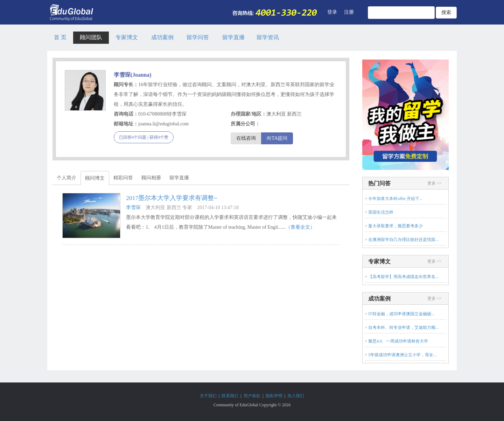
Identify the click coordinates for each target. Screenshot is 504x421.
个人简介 (66, 178)
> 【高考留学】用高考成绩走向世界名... (402, 277)
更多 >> (435, 183)
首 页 (60, 37)
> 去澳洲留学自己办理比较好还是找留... (402, 240)
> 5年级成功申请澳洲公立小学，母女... (401, 355)
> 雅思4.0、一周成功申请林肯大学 (397, 341)
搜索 (446, 12)
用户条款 (252, 396)
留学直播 (233, 37)
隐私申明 (274, 396)
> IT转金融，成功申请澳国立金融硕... (400, 314)
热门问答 (379, 183)
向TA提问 (277, 138)
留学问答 (198, 37)
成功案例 (162, 37)
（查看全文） (300, 227)
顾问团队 (91, 37)
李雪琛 (133, 208)
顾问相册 (151, 178)
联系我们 (230, 396)
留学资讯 (268, 37)
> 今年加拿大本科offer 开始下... (394, 199)
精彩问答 (123, 178)
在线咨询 (246, 138)
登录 (332, 12)
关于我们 (208, 396)
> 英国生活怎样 (379, 212)
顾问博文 (95, 178)
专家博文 (127, 37)
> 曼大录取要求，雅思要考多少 (394, 226)
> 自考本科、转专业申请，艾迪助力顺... (402, 327)
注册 (349, 12)
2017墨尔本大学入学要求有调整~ (171, 198)
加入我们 (296, 396)
